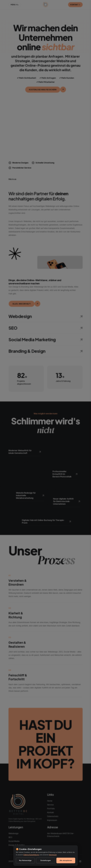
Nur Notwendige (25, 861)
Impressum (53, 855)
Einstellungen (46, 861)
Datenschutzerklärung (31, 855)
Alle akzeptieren (66, 861)
